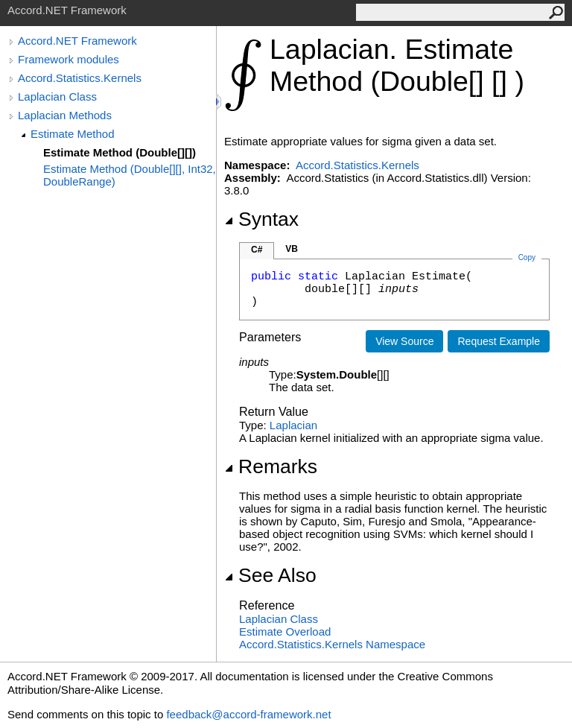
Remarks (271, 466)
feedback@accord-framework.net (248, 714)
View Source (404, 341)
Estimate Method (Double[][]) (120, 152)
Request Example (499, 341)
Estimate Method (73, 134)
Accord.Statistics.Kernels (80, 78)
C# (257, 250)
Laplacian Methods (65, 115)
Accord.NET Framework (77, 41)
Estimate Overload (285, 632)
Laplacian (293, 425)
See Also (270, 575)
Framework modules (69, 59)
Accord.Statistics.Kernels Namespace (332, 644)
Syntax (261, 219)
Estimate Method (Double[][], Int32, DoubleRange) (130, 175)
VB (292, 249)
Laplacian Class (57, 96)
